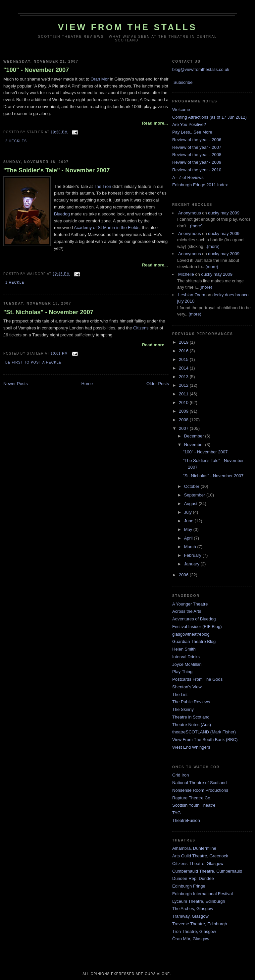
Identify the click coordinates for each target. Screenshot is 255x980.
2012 (184, 385)
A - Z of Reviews (188, 177)
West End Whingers (191, 747)
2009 (184, 411)
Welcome (181, 110)
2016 (184, 351)
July (189, 512)
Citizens (141, 328)
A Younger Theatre (190, 604)
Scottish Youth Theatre (194, 805)
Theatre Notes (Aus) (192, 725)
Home (87, 384)
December (195, 436)
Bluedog (62, 214)
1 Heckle (15, 283)
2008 (184, 420)
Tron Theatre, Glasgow (194, 931)
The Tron (103, 186)
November (195, 445)
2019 (184, 342)
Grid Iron (181, 775)
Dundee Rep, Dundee (193, 878)
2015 (184, 359)
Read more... (155, 123)
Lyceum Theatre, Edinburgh (199, 901)
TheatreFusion (186, 820)
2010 (184, 403)
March (191, 547)
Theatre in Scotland (191, 717)
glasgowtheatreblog (191, 634)
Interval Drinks (186, 657)
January (192, 564)
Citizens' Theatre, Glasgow (198, 864)
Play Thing (182, 672)
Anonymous (190, 213)
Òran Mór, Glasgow (191, 939)
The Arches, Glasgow (193, 909)
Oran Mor (100, 79)
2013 (184, 377)
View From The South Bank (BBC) (205, 740)
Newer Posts (16, 384)
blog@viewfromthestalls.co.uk (201, 69)
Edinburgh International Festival (203, 894)
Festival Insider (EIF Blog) (197, 627)
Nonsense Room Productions (200, 790)
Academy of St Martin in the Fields (107, 228)
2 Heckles (16, 141)
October (192, 486)
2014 (184, 368)
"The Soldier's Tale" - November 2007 (56, 170)
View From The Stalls (127, 27)
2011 (184, 394)
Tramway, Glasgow (190, 916)
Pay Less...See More (192, 132)
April (189, 538)
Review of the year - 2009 (197, 162)
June (189, 521)
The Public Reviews (191, 702)
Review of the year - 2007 (197, 147)
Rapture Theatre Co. (192, 798)
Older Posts (158, 384)
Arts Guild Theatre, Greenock (200, 856)
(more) (196, 226)
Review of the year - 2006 (197, 140)
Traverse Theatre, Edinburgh (200, 924)
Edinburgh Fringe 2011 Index (200, 185)
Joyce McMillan (187, 664)
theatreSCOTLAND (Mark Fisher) (204, 732)
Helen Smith (184, 649)
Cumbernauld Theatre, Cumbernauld (207, 871)
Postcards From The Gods (197, 679)
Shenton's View (187, 687)
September (195, 495)
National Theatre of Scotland (200, 783)
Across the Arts (187, 611)
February (193, 555)
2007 (184, 428)
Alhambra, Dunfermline (194, 848)
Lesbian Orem (192, 295)
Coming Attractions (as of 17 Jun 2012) (209, 117)
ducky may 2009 (224, 213)
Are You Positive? (189, 124)
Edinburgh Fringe (189, 886)
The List (180, 694)
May (189, 529)
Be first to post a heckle (33, 362)
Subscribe (183, 82)
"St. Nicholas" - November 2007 (48, 312)
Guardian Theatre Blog (194, 641)
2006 (184, 575)
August (191, 504)
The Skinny (183, 709)
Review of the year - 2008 (197, 155)
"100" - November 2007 (36, 70)
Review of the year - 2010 (197, 170)
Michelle (186, 274)
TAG (177, 813)
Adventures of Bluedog (194, 619)
